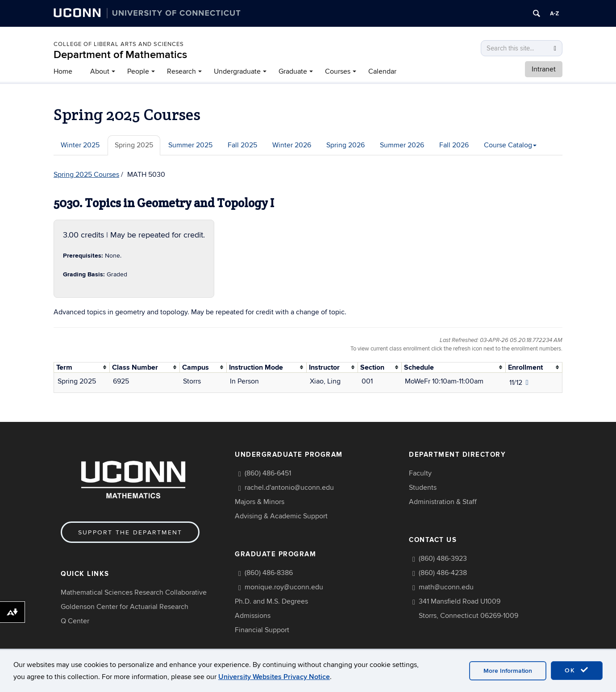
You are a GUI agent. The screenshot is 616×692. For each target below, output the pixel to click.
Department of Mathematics (120, 55)
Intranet (544, 69)
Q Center (75, 621)
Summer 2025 (190, 145)
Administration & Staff (443, 502)
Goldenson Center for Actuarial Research (125, 607)
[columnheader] (82, 367)
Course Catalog (510, 145)
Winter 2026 (292, 145)
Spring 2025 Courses (86, 175)
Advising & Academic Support (281, 516)
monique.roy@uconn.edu (284, 587)
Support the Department (130, 532)
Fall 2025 (242, 145)
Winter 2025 (80, 145)
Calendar (382, 71)
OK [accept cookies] (577, 670)
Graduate (293, 71)
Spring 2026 (345, 145)
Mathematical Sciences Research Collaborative (134, 592)
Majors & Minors (260, 502)
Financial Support (262, 630)
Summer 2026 (402, 145)
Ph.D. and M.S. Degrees (271, 601)
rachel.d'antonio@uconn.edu (289, 488)
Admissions (253, 616)
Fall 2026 (454, 145)
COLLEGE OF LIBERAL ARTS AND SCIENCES (119, 44)
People (138, 71)
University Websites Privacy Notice (274, 677)
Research (181, 71)
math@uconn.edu (446, 587)
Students (423, 488)
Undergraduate (237, 71)
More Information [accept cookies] (508, 671)
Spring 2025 (134, 145)
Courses (338, 71)
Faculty (420, 473)
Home (63, 71)
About (100, 71)
